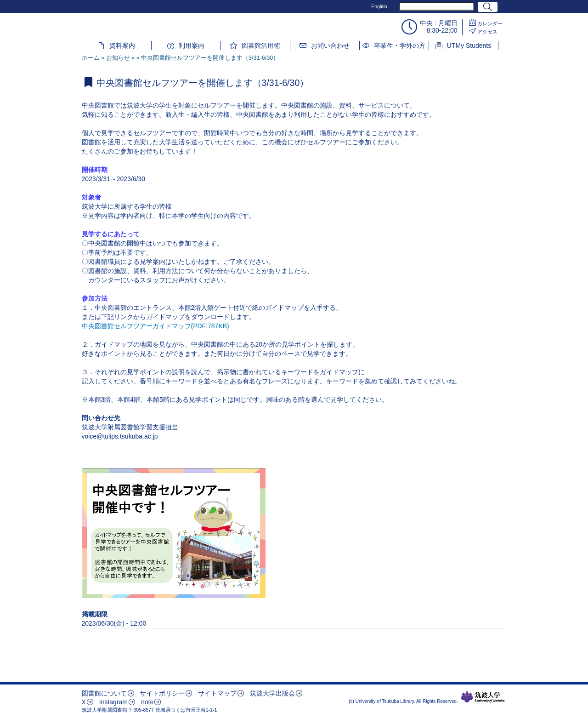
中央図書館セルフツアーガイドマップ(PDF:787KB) (155, 326)
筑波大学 (483, 697)
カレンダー (490, 23)
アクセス (487, 32)
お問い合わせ (330, 46)
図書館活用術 (261, 46)
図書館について (104, 693)
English (379, 6)
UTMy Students (469, 46)
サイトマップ (217, 693)
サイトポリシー (162, 693)
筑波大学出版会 (272, 693)
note (147, 702)
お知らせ (118, 58)
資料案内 (122, 46)
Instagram (113, 702)
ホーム (91, 58)
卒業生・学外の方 (400, 46)
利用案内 (192, 46)
